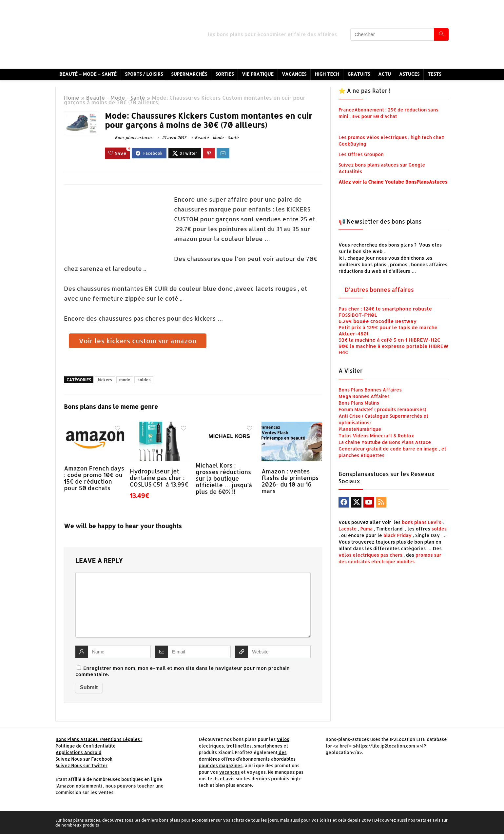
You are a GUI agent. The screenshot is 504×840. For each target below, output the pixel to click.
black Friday (397, 535)
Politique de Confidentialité (86, 746)
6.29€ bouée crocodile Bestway (378, 321)
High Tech (327, 74)
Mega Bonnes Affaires (364, 396)
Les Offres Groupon (362, 154)
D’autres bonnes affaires (379, 290)
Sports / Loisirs (144, 74)
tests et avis (221, 779)
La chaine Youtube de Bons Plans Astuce (385, 442)
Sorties (224, 74)
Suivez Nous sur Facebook (84, 759)
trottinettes (239, 746)
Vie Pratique (258, 74)
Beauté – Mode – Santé (88, 74)
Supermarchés (189, 74)
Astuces (409, 74)
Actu (385, 74)
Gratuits (359, 74)
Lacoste (348, 529)
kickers (105, 380)
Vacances (294, 74)
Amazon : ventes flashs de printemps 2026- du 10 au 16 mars (290, 481)
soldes (144, 380)
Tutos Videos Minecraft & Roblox (376, 436)
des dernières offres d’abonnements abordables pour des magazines (247, 759)
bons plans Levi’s (422, 522)
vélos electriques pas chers (370, 555)
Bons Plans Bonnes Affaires (370, 390)
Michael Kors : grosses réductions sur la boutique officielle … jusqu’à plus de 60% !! (224, 478)
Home (72, 98)
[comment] (193, 605)
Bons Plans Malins (359, 403)
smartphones (268, 746)
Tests (435, 74)
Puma (367, 529)
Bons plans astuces (129, 138)
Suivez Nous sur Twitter (82, 765)
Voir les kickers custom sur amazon (138, 341)
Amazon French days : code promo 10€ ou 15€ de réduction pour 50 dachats (94, 478)
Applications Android (79, 752)
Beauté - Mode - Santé (116, 98)
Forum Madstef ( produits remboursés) (382, 409)
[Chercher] (441, 34)
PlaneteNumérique (360, 429)
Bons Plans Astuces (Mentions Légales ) (99, 739)
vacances (230, 772)
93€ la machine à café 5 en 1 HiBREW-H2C (389, 340)
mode (125, 380)
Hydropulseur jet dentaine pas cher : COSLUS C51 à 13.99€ (159, 478)
